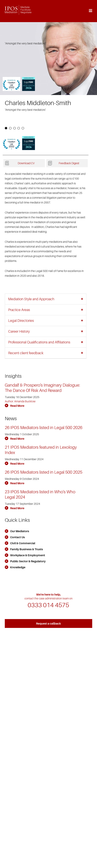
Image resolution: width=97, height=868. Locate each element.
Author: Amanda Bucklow (20, 401)
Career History (19, 331)
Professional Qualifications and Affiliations (39, 342)
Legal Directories (21, 321)
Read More (15, 406)
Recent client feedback (26, 353)
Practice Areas (19, 310)
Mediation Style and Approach (31, 299)
